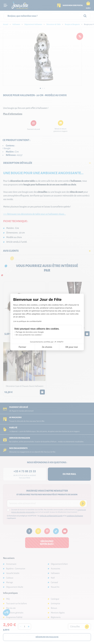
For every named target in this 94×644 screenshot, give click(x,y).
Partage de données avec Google (30, 332)
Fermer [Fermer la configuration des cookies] (22, 347)
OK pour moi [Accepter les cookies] (72, 347)
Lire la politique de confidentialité (27, 321)
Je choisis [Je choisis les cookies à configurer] (47, 347)
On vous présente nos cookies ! (29, 335)
